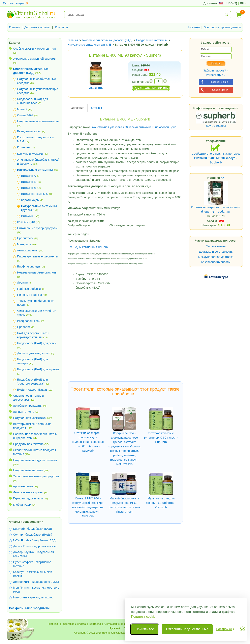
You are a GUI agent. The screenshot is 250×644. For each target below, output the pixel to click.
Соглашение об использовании (124, 624)
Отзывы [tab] (97, 108)
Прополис (24, 327)
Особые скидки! (16, 3)
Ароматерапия (23, 486)
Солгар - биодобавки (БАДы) (33, 535)
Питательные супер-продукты (37, 228)
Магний (22, 109)
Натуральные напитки (28, 470)
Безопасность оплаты (216, 262)
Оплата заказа (216, 246)
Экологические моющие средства (36, 476)
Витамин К (28, 216)
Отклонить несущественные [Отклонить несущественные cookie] (187, 629)
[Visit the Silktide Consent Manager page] (243, 629)
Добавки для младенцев (34, 353)
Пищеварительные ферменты (38, 256)
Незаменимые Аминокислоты (37, 273)
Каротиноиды (30, 200)
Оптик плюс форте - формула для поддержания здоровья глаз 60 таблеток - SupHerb (88, 442)
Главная (15, 27)
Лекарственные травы (28, 492)
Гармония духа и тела (28, 498)
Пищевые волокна (30, 295)
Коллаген (23, 147)
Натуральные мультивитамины (38, 121)
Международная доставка (216, 257)
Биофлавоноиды (28, 266)
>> (222, 178)
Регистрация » (216, 75)
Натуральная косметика (29, 418)
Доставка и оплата (37, 27)
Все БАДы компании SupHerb (88, 247)
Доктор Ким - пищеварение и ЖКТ (36, 582)
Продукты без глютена (28, 444)
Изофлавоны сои (29, 321)
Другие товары (216, 126)
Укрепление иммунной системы (35, 59)
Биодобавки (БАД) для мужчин (38, 369)
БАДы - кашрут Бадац (32, 390)
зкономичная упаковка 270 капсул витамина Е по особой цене (134, 127)
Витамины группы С (35, 194)
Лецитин (23, 283)
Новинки (194, 27)
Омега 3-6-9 (25, 115)
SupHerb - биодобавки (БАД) (33, 529)
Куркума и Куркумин (31, 154)
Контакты (61, 27)
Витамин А (28, 176)
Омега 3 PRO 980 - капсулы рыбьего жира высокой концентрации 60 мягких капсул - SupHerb (88, 507)
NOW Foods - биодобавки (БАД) (35, 540)
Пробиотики (25, 238)
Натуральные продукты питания (35, 460)
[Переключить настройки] (225, 629)
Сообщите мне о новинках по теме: (216, 154)
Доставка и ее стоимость (216, 252)
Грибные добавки (29, 289)
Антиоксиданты (28, 250)
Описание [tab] (78, 108)
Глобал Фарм (22, 505)
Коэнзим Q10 (26, 222)
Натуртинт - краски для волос (33, 597)
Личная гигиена (24, 412)
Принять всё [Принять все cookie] (145, 629)
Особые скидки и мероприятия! (34, 49)
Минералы (24, 244)
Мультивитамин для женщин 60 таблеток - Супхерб (161, 503)
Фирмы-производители (26, 522)
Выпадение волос (29, 131)
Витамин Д (28, 188)
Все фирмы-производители (222, 27)
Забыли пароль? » (216, 70)
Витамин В (28, 182)
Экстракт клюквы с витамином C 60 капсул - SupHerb (161, 438)
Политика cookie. (144, 617)
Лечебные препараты (28, 406)
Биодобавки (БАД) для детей (37, 343)
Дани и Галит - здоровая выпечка (36, 546)
